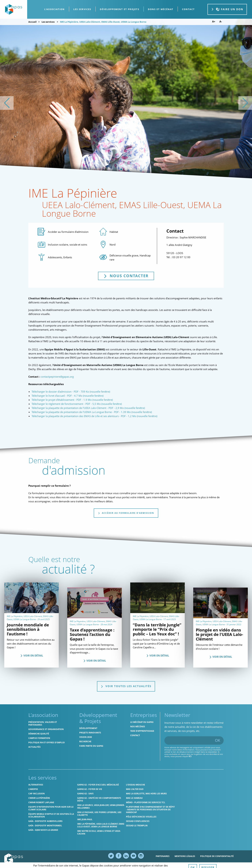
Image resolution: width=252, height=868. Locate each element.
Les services (82, 9)
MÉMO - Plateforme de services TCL (146, 802)
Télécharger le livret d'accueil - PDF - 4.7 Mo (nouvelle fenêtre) (67, 396)
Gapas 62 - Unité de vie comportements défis (99, 799)
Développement (88, 728)
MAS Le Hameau (134, 798)
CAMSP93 (33, 789)
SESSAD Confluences (138, 821)
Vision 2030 (86, 737)
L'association (55, 9)
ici (190, 756)
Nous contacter (129, 276)
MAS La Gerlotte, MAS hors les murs (146, 794)
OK (218, 740)
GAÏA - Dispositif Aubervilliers (45, 821)
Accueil (32, 22)
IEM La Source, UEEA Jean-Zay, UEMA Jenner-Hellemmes (101, 806)
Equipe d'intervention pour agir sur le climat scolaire (51, 808)
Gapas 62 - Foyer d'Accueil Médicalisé (98, 785)
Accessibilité (212, 863)
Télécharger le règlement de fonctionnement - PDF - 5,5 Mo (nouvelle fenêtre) (77, 404)
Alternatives (36, 785)
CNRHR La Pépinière (39, 798)
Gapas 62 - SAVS (85, 794)
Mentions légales (185, 856)
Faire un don (227, 9)
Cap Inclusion (37, 794)
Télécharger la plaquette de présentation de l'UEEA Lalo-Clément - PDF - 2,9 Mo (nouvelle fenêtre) (88, 408)
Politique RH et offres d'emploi (47, 743)
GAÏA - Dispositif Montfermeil (45, 826)
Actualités (34, 747)
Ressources (193, 863)
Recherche (85, 741)
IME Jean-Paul (85, 819)
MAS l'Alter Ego (135, 789)
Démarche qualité (39, 734)
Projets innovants (90, 733)
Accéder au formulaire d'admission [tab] (126, 513)
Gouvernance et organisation (46, 729)
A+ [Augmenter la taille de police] (214, 22)
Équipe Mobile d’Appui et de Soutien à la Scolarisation (51, 815)
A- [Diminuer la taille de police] (221, 22)
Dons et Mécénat (161, 9)
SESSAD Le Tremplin (137, 826)
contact (188, 9)
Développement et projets (120, 9)
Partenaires (163, 856)
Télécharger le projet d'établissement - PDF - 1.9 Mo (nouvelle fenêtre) (72, 400)
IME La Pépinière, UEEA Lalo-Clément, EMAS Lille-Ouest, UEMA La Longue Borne (101, 825)
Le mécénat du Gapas (142, 722)
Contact (135, 735)
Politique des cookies (168, 863)
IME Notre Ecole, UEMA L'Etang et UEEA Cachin (99, 832)
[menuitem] (55, 9)
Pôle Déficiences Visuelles (141, 817)
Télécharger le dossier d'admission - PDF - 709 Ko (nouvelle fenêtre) (71, 392)
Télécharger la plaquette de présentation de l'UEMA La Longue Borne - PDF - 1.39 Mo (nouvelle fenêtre (91, 412)
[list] (126, 103)
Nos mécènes (138, 727)
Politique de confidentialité (217, 856)
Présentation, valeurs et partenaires (43, 723)
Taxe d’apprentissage (142, 731)
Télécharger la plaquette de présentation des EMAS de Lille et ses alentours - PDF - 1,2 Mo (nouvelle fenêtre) (94, 416)
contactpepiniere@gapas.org (57, 377)
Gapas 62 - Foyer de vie (90, 789)
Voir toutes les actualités (126, 686)
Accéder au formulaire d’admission (68, 232)
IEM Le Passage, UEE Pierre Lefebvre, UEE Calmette (99, 814)
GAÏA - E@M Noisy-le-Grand (43, 830)
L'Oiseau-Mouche (136, 785)
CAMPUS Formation (39, 738)
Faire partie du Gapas (91, 746)
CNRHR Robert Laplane (41, 802)
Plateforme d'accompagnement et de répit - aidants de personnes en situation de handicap (150, 810)
